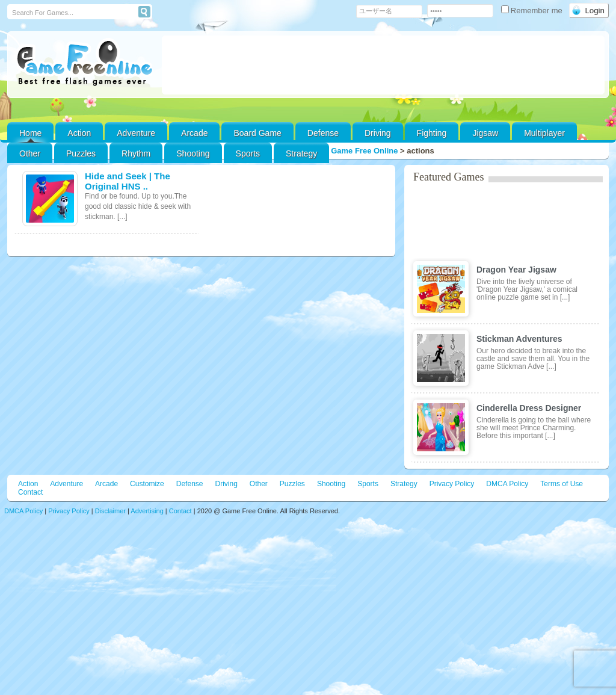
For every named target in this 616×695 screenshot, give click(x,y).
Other (259, 484)
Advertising (147, 511)
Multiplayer (544, 133)
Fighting (432, 133)
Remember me (533, 11)
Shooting (193, 153)
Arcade (194, 133)
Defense (323, 133)
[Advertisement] (383, 65)
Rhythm (136, 153)
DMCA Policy (507, 484)
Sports (248, 153)
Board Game (257, 133)
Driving (378, 133)
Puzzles (81, 153)
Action (79, 133)
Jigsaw (485, 133)
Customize (147, 484)
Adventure (136, 133)
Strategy (301, 153)
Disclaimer (110, 511)
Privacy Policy (452, 484)
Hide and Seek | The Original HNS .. (128, 181)
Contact (30, 492)
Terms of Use (562, 484)
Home (30, 133)
